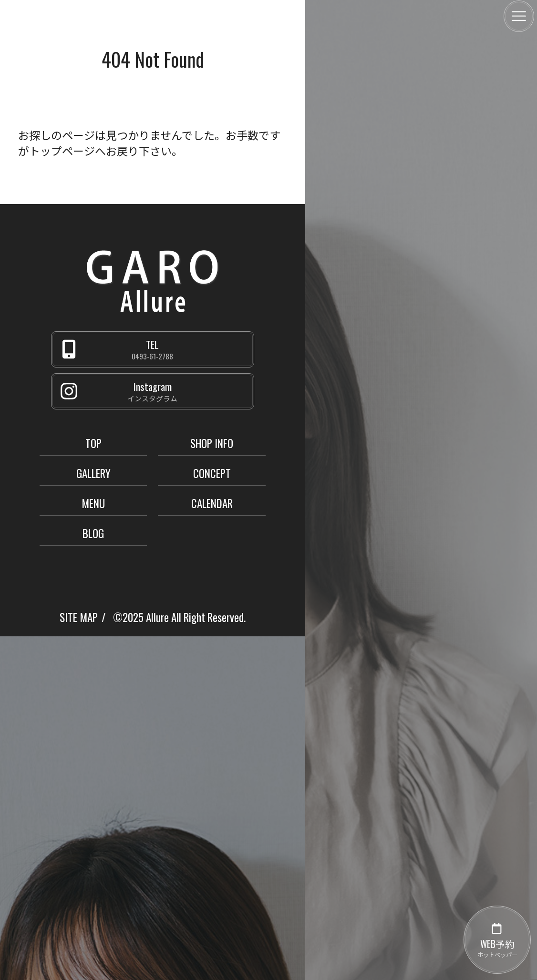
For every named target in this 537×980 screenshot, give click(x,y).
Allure (157, 617)
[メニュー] (519, 16)
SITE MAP (79, 617)
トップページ (62, 151)
